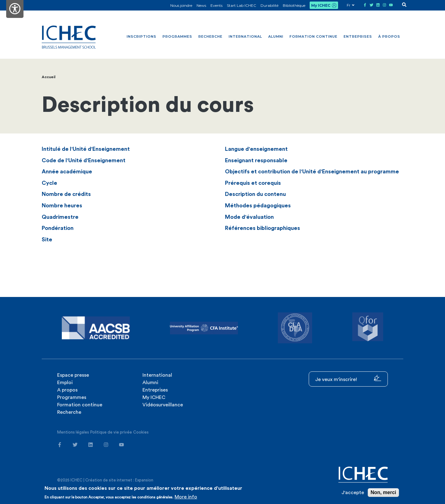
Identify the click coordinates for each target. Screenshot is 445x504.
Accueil (49, 77)
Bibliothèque (294, 5)
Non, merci (383, 492)
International (245, 36)
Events (216, 5)
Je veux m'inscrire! (348, 378)
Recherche (210, 36)
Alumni (276, 36)
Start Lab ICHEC (242, 5)
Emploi (65, 383)
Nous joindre (181, 5)
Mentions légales (73, 432)
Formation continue (314, 36)
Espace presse (73, 375)
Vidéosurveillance (163, 405)
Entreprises (358, 36)
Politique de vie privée (111, 432)
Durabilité (269, 5)
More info (186, 497)
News (201, 5)
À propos (389, 36)
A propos (67, 390)
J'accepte (353, 493)
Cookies (141, 432)
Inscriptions (142, 36)
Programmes (177, 36)
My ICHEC (321, 5)
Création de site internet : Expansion (119, 480)
